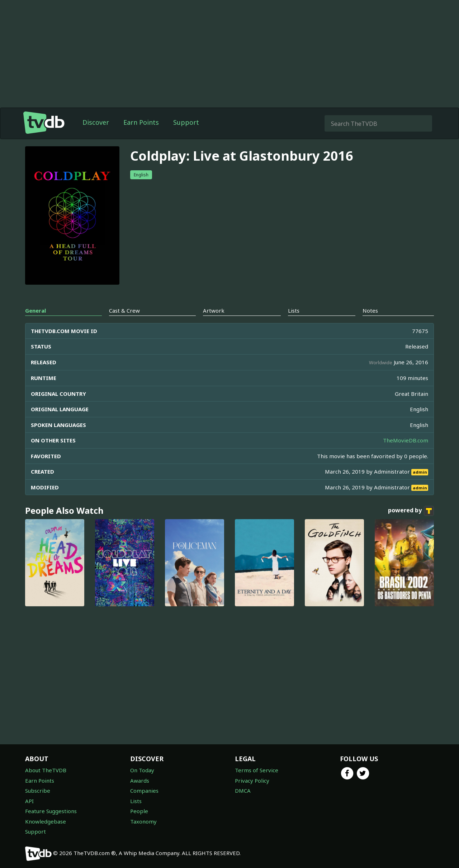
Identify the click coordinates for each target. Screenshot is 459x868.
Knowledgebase (46, 821)
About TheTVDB (46, 770)
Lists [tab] (294, 310)
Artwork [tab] (214, 310)
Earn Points (141, 122)
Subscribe (38, 791)
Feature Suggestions (51, 811)
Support (186, 122)
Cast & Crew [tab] (124, 310)
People (139, 811)
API (29, 801)
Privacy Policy (252, 781)
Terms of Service (257, 770)
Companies (144, 791)
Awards (140, 781)
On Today (142, 770)
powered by (411, 511)
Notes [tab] (370, 310)
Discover (96, 122)
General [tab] (36, 310)
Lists (136, 801)
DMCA (243, 791)
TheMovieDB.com (406, 440)
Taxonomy (143, 821)
